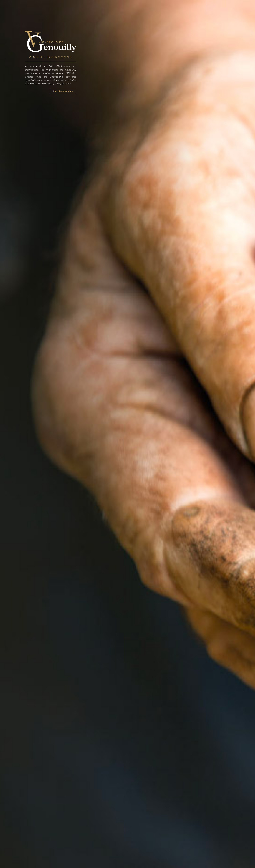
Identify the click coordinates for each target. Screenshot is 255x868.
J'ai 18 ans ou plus (63, 91)
